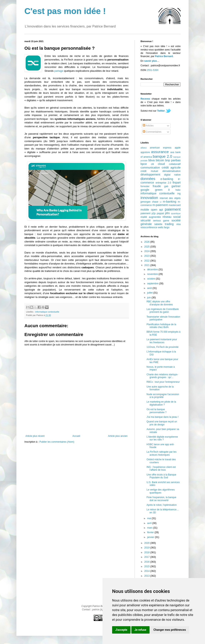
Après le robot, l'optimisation (162, 505)
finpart (177, 183)
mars (150, 528)
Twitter (161, 111)
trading (169, 224)
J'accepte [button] (121, 630)
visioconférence (149, 227)
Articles (148, 126)
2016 (147, 562)
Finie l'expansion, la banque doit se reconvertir (161, 499)
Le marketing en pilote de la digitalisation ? (161, 403)
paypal (160, 213)
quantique (176, 213)
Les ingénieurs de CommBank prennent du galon (163, 311)
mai (149, 518)
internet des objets (170, 198)
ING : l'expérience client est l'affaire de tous (161, 468)
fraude (157, 186)
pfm (167, 213)
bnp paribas (173, 160)
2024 (147, 251)
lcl (161, 202)
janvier (151, 537)
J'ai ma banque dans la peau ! (163, 417)
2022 (147, 261)
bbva (151, 160)
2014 (147, 571)
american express (161, 148)
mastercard (175, 205)
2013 (147, 576)
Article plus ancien (118, 436)
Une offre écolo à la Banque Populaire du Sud (161, 476)
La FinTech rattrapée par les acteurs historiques (161, 453)
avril (150, 523)
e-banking (167, 179)
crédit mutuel (149, 171)
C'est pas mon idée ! (65, 11)
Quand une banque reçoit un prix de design (162, 423)
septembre (153, 284)
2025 (147, 247)
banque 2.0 (162, 156)
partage (59, 71)
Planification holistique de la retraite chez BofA (161, 326)
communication (150, 168)
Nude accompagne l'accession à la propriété (163, 396)
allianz (144, 148)
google (145, 190)
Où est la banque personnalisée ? (157, 411)
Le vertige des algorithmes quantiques (161, 491)
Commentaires (152, 132)
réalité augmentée (151, 217)
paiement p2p (148, 213)
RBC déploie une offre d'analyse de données (160, 303)
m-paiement (160, 205)
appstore (145, 152)
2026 (147, 242)
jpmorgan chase (149, 202)
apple (178, 148)
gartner (176, 186)
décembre (153, 270)
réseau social (172, 217)
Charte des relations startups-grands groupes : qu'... (162, 376)
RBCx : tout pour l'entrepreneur (163, 382)
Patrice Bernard (164, 56)
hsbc (178, 190)
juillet (150, 293)
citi (152, 164)
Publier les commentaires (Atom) (57, 442)
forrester (145, 186)
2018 (147, 552)
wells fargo (164, 227)
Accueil (76, 436)
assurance (160, 152)
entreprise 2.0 (163, 183)
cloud (161, 164)
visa (178, 224)
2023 (147, 256)
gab (166, 186)
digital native (172, 175)
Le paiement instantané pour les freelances (162, 341)
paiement (173, 209)
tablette (158, 224)
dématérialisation (171, 171)
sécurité (146, 220)
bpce (144, 164)
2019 (147, 548)
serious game (161, 221)
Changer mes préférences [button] (170, 630)
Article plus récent (35, 436)
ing (179, 194)
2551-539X (153, 70)
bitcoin (160, 160)
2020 (147, 543)
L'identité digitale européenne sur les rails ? (162, 438)
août (150, 288)
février (151, 532)
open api (157, 210)
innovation (149, 198)
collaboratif (175, 164)
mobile (145, 210)
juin (149, 298)
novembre (153, 274)
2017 (147, 557)
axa (172, 152)
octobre (151, 279)
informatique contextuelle (47, 312)
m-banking (169, 202)
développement (150, 175)
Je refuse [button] (140, 630)
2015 (147, 566)
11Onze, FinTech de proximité (162, 347)
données (148, 179)
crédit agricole (171, 168)
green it (162, 190)
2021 (147, 265)
